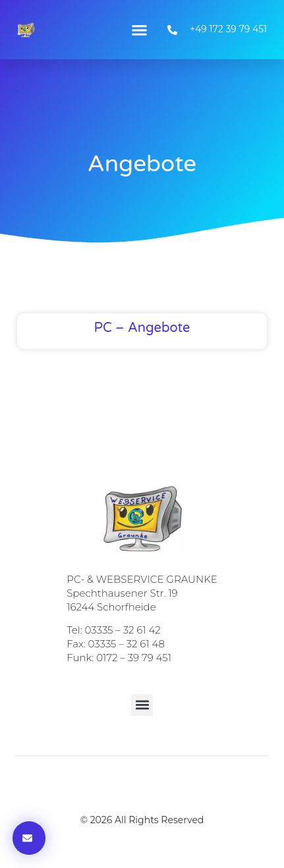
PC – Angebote (142, 328)
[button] (140, 30)
